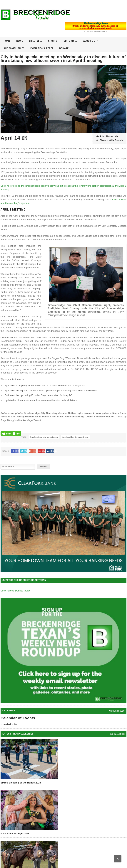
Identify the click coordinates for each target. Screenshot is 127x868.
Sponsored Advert (96, 32)
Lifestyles (37, 41)
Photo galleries (15, 48)
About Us (94, 42)
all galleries (117, 734)
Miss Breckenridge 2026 (15, 833)
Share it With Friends (110, 140)
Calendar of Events (18, 718)
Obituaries (73, 41)
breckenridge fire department (75, 437)
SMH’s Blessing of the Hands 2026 (21, 783)
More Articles (117, 711)
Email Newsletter (44, 48)
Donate (68, 48)
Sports (55, 41)
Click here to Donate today (15, 591)
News (21, 41)
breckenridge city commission (44, 437)
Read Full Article (9, 724)
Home (7, 41)
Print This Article (107, 137)
